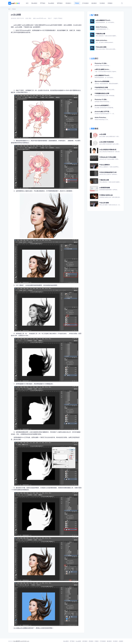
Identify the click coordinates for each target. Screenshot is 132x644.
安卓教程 (115, 641)
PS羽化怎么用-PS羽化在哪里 (109, 158)
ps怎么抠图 (109, 135)
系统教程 (91, 641)
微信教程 (109, 641)
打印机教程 (103, 641)
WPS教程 (85, 641)
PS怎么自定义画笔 (106, 48)
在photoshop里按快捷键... (107, 82)
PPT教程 (72, 641)
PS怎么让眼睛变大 (109, 166)
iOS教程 (121, 641)
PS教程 (14, 9)
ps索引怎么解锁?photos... (106, 70)
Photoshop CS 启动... (103, 64)
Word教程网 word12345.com (21, 641)
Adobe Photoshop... (103, 28)
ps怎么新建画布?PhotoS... (105, 21)
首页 (9, 9)
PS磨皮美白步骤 (106, 35)
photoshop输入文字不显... (105, 113)
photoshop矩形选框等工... (104, 107)
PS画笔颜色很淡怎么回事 (105, 95)
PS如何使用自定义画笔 (105, 89)
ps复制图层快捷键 (109, 189)
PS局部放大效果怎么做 (110, 196)
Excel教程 (78, 641)
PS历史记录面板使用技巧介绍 (109, 173)
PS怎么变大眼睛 (110, 204)
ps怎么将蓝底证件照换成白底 (110, 151)
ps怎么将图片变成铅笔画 (109, 143)
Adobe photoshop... (105, 41)
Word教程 (66, 641)
